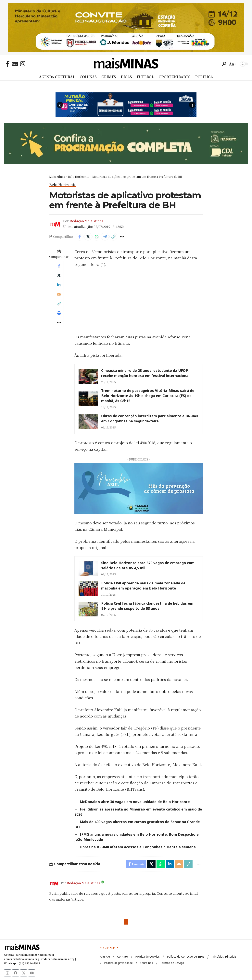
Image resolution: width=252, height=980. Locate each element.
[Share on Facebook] (80, 237)
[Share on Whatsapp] (96, 237)
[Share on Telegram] (105, 237)
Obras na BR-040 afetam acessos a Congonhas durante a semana (138, 847)
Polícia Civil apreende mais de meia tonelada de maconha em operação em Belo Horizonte (143, 586)
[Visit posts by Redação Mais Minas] (54, 883)
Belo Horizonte (63, 185)
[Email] (59, 294)
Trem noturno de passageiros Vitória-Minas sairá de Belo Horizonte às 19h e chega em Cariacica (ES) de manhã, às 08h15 (148, 396)
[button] (224, 64)
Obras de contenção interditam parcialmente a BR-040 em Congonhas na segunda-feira (149, 418)
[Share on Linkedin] (59, 285)
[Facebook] (8, 64)
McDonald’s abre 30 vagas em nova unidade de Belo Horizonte (135, 802)
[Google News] (15, 64)
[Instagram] (23, 64)
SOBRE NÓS (109, 948)
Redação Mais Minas (87, 221)
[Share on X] (88, 237)
